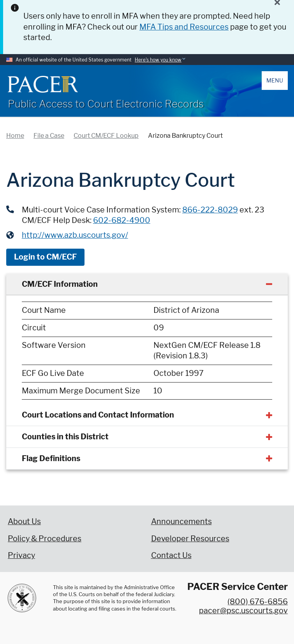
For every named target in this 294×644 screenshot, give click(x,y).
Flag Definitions (51, 458)
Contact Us (171, 555)
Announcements (181, 521)
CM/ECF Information (60, 284)
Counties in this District (65, 437)
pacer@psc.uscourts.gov (243, 611)
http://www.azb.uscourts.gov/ (75, 235)
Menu (275, 80)
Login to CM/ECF (45, 257)
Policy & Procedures (45, 539)
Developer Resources (190, 539)
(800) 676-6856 (258, 602)
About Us (24, 521)
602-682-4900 (122, 220)
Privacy (21, 555)
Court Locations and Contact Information (98, 415)
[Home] (43, 84)
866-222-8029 (210, 210)
